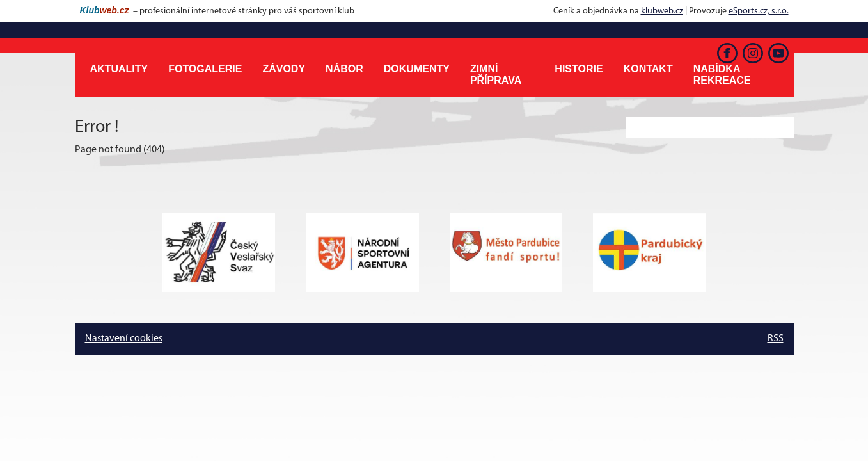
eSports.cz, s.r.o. (759, 11)
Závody (284, 69)
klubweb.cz (662, 11)
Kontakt (648, 69)
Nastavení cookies (124, 339)
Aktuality (119, 69)
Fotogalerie (205, 69)
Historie (579, 69)
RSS (776, 339)
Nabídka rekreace (722, 75)
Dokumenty (417, 69)
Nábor (344, 69)
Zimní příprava (496, 75)
